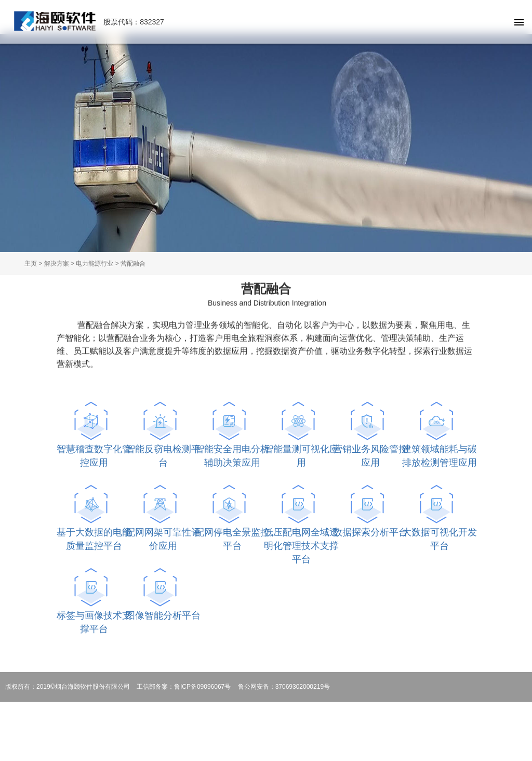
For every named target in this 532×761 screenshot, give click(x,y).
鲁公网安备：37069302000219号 (284, 687)
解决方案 (57, 264)
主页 (31, 264)
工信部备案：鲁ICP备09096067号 (184, 687)
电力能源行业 (95, 264)
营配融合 (133, 264)
